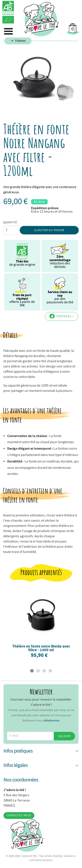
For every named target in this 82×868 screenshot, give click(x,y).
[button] (41, 751)
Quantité (10, 222)
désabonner (51, 720)
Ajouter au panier (49, 230)
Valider (64, 736)
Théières (20, 41)
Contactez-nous (19, 815)
